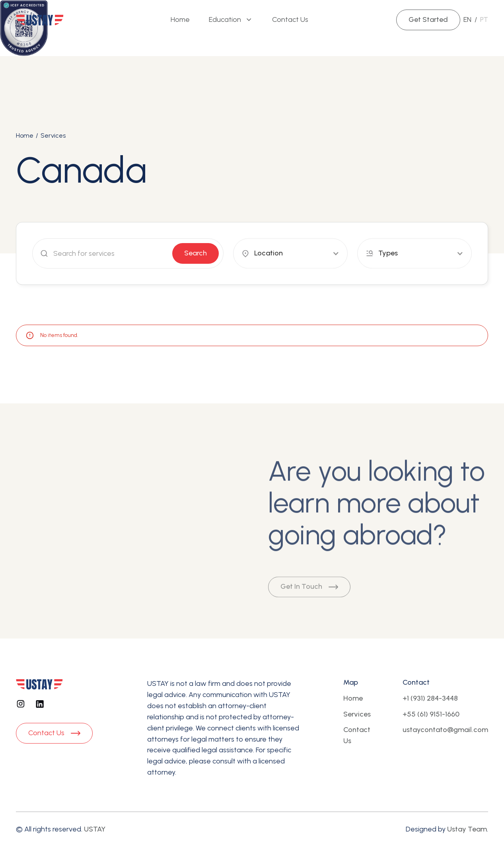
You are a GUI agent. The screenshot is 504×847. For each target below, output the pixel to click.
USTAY (95, 829)
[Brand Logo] (40, 20)
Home (25, 135)
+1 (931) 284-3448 (430, 698)
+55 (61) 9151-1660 (431, 714)
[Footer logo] (39, 684)
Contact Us (357, 735)
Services (53, 135)
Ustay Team (467, 829)
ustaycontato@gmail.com (445, 730)
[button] (231, 20)
